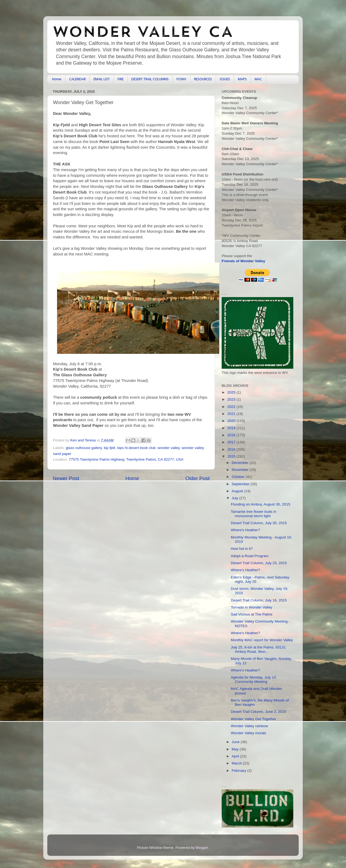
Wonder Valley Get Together (254, 719)
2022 (232, 407)
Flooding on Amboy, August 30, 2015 (261, 504)
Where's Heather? (245, 530)
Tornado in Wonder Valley (252, 607)
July (235, 498)
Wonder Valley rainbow (249, 726)
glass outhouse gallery (84, 448)
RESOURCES (203, 79)
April (236, 756)
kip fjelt (109, 448)
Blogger (202, 848)
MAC (258, 79)
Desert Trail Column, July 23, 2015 (259, 563)
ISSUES (225, 79)
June (236, 742)
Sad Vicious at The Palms (252, 614)
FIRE (121, 79)
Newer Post (66, 478)
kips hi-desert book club (137, 448)
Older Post (197, 478)
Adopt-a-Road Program (250, 556)
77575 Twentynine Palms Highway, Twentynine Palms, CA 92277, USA (126, 459)
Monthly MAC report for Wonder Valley (262, 640)
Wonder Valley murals (249, 733)
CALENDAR (77, 79)
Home (57, 79)
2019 (232, 428)
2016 (232, 449)
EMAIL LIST (102, 79)
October (239, 477)
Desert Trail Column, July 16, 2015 (259, 600)
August (238, 491)
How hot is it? (242, 549)
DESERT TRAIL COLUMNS (150, 79)
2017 (232, 442)
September (241, 484)
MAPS (242, 79)
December (241, 463)
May (236, 749)
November (241, 470)
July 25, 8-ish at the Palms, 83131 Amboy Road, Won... (258, 649)
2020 (232, 421)
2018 (232, 435)
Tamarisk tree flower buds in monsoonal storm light (254, 514)
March (237, 763)
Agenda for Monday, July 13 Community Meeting (253, 679)
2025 (232, 392)
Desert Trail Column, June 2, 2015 (259, 712)
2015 (232, 456)
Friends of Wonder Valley (243, 261)
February (239, 771)
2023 (232, 399)
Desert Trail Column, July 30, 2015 (259, 523)
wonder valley (169, 448)
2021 (232, 414)
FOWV (181, 79)
